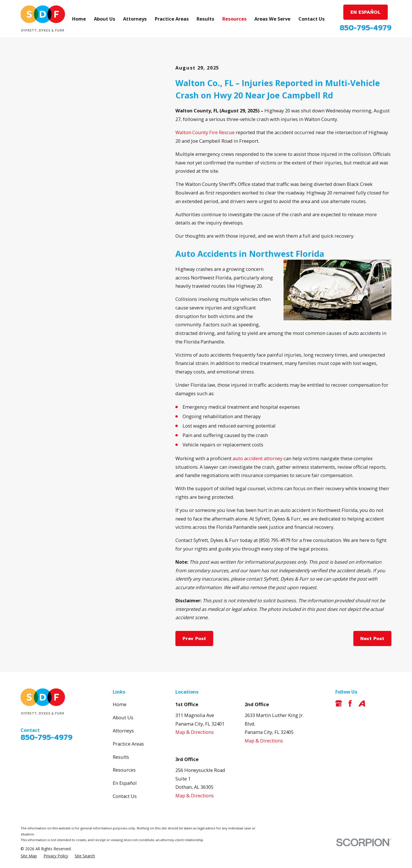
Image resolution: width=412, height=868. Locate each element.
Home (120, 704)
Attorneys (123, 731)
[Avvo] (362, 703)
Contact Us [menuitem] (312, 19)
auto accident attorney (257, 458)
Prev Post (194, 638)
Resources (124, 770)
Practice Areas (128, 744)
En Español (125, 783)
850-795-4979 (366, 28)
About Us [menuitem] (105, 19)
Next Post (372, 638)
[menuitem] (29, 856)
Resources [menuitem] (234, 19)
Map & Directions (195, 732)
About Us (123, 717)
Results (121, 757)
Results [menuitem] (205, 19)
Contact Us (125, 796)
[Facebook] (350, 703)
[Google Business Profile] (339, 703)
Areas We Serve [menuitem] (272, 19)
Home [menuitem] (79, 19)
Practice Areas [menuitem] (172, 19)
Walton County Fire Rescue (206, 132)
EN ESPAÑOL (366, 12)
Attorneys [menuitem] (135, 19)
